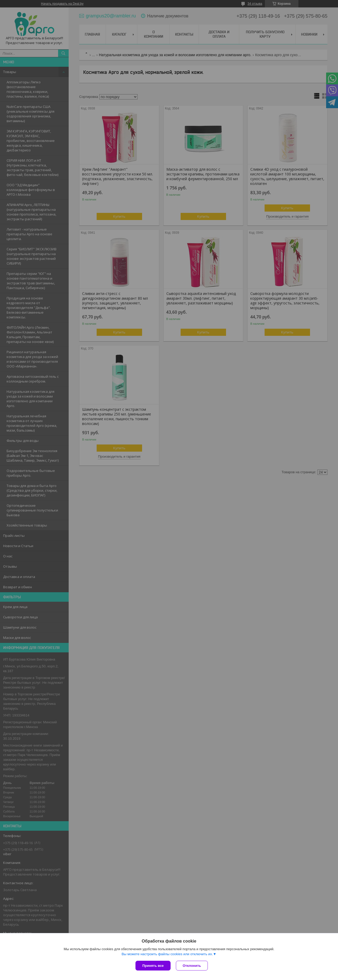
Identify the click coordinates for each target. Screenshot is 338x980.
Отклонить (192, 966)
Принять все (153, 966)
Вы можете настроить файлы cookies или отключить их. (167, 954)
